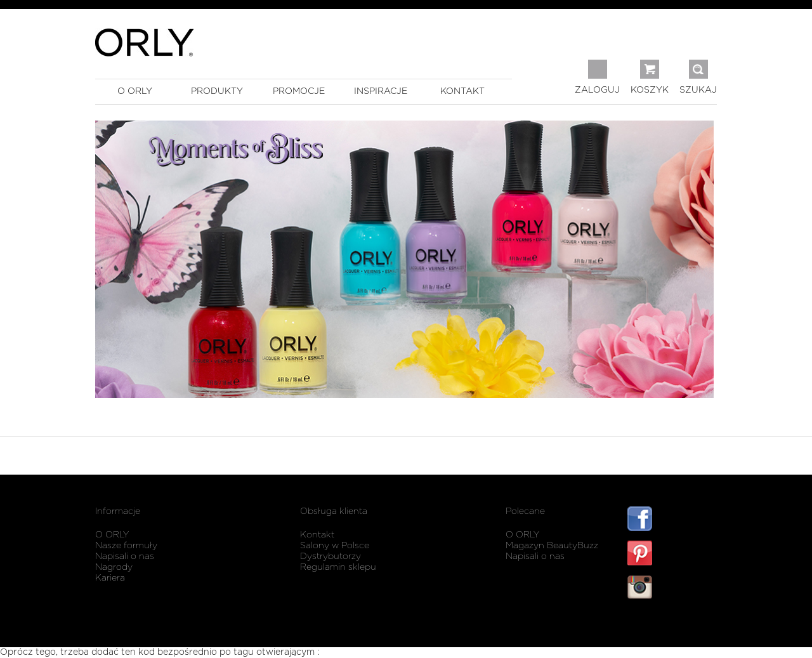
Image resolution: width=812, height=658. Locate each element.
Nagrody (114, 567)
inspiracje (381, 91)
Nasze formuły (126, 546)
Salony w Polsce (335, 546)
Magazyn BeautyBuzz (552, 546)
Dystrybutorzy (331, 556)
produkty (217, 91)
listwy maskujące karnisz (672, 625)
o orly (135, 91)
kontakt (462, 91)
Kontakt (317, 535)
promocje (299, 91)
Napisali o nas (125, 556)
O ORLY (112, 535)
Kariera (110, 578)
